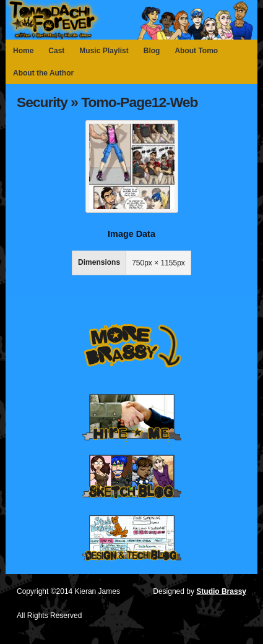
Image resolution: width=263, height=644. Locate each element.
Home (23, 51)
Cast (56, 51)
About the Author (43, 73)
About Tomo (196, 51)
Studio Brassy (221, 591)
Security (42, 102)
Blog (152, 51)
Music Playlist (104, 51)
